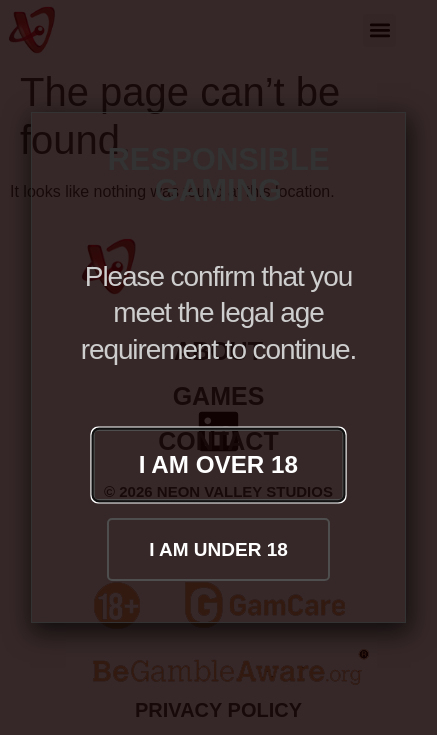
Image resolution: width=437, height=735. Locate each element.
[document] (218, 367)
